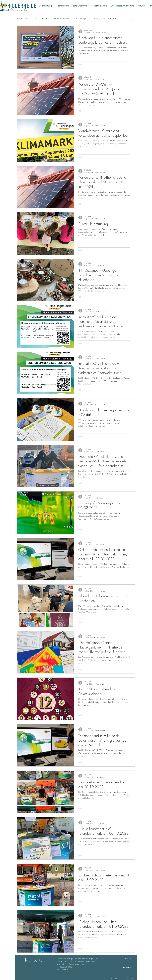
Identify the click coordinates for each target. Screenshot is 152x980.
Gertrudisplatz (82, 19)
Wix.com (134, 979)
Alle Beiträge (23, 19)
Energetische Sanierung (106, 19)
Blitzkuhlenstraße (62, 19)
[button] (132, 19)
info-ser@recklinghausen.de (74, 964)
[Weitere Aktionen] (130, 31)
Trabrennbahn (42, 19)
